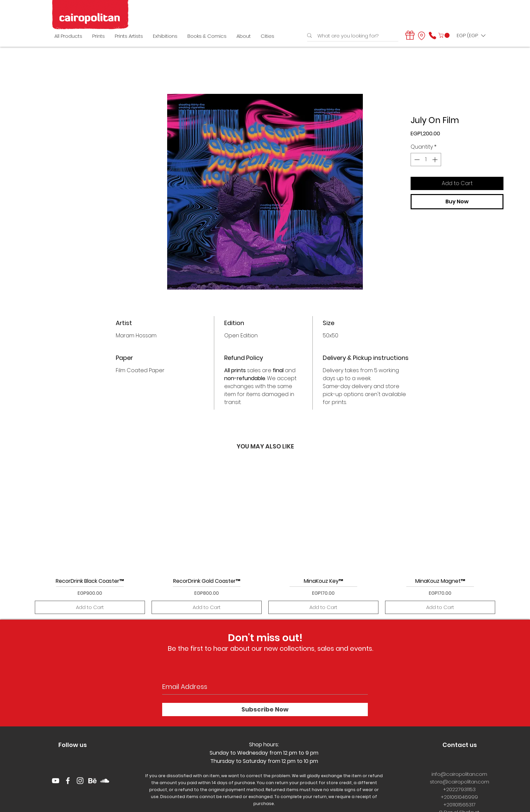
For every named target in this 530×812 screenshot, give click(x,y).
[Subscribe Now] (265, 710)
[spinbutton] (426, 160)
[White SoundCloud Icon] (105, 781)
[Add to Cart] (90, 608)
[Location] (422, 36)
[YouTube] (56, 781)
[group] (265, 538)
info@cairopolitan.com (459, 774)
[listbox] (471, 35)
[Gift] (410, 35)
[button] (445, 35)
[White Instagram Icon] (80, 781)
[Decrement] (416, 160)
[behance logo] (92, 781)
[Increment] (435, 160)
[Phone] (432, 35)
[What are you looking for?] (351, 36)
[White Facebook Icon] (68, 781)
